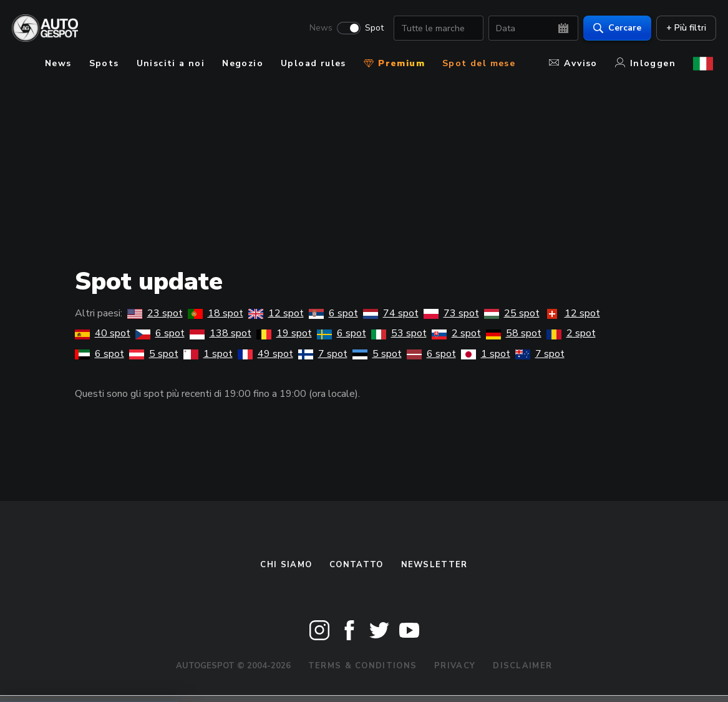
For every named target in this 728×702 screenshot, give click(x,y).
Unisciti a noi (171, 63)
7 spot (323, 354)
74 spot (391, 313)
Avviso (573, 63)
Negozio (243, 63)
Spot (371, 29)
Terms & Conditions (362, 666)
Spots (104, 63)
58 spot (514, 333)
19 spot (284, 333)
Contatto (356, 565)
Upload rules (313, 63)
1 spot (208, 354)
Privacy (455, 666)
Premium (394, 63)
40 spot (103, 333)
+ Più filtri (683, 28)
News (318, 29)
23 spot (155, 313)
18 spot (216, 313)
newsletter (434, 565)
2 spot (456, 333)
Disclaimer (522, 666)
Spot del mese (479, 63)
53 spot (399, 333)
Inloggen (645, 63)
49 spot (265, 354)
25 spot (512, 313)
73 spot (451, 313)
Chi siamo (286, 565)
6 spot (333, 313)
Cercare (614, 28)
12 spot (276, 313)
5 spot (154, 354)
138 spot (221, 333)
